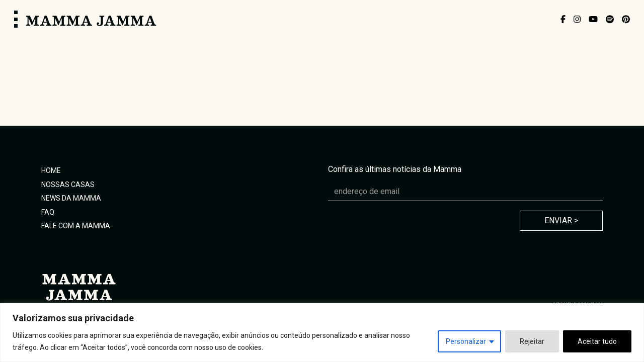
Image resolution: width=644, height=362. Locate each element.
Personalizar (466, 341)
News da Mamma (71, 198)
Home (51, 170)
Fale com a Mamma (76, 226)
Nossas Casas (68, 185)
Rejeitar (532, 341)
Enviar (561, 220)
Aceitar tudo (597, 341)
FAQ (48, 212)
